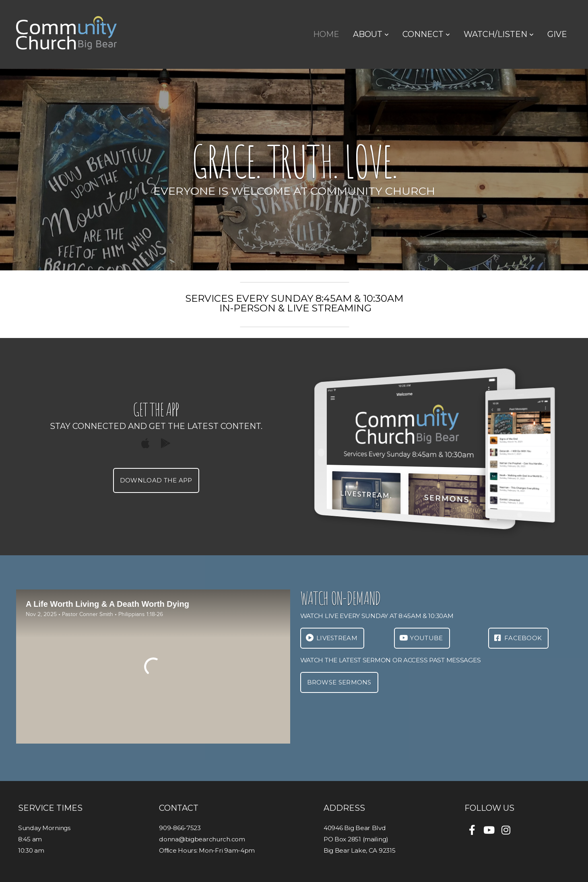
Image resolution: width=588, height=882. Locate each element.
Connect (426, 34)
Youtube (421, 638)
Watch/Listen (499, 34)
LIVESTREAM (331, 638)
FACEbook (518, 638)
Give (557, 34)
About (371, 34)
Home (326, 34)
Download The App (156, 480)
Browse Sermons (339, 682)
